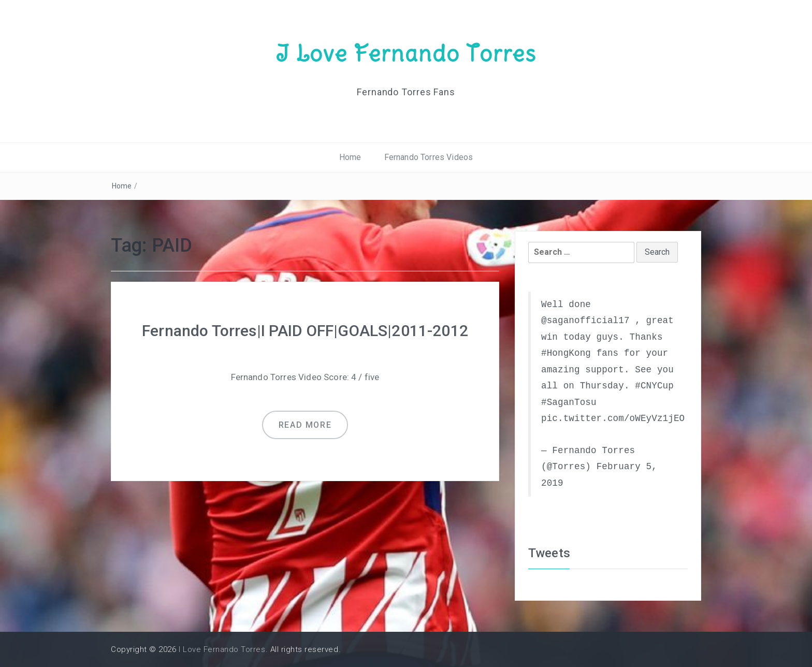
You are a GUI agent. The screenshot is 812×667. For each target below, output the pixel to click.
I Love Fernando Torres (406, 53)
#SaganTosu (569, 402)
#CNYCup (654, 386)
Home (350, 157)
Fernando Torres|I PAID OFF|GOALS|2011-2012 (305, 331)
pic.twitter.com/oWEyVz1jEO (613, 418)
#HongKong (566, 353)
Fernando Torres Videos (429, 157)
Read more (305, 425)
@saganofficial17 (585, 321)
